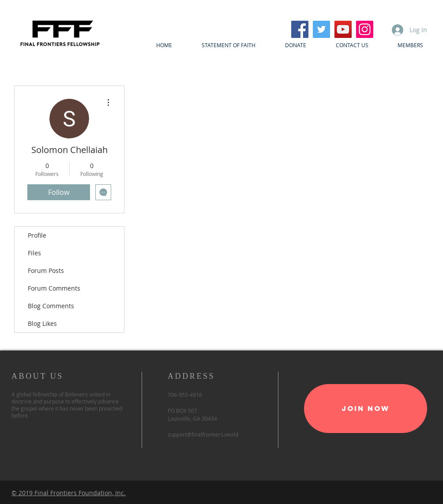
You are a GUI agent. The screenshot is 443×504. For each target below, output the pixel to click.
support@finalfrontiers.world (203, 434)
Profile (37, 235)
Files (34, 253)
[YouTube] (343, 29)
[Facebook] (300, 29)
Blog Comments (51, 306)
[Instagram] (365, 29)
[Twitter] (321, 29)
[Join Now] (366, 409)
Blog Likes (42, 323)
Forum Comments (54, 288)
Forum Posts (46, 271)
